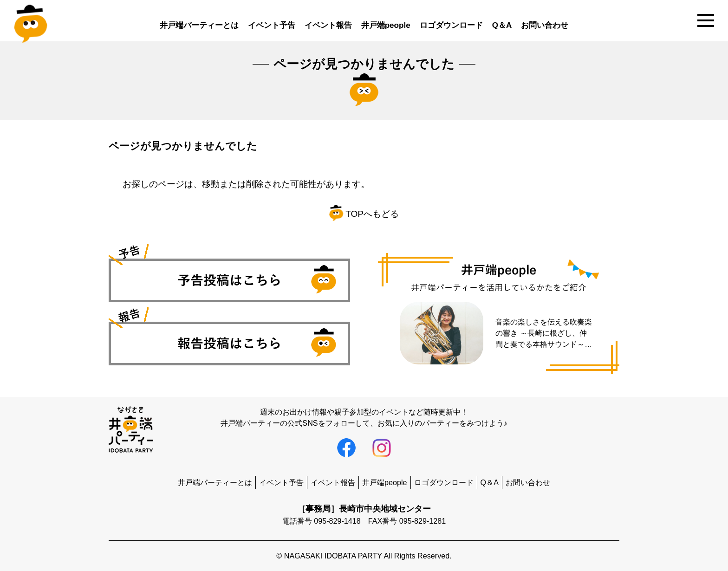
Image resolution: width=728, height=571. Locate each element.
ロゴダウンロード (451, 25)
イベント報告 (328, 25)
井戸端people (386, 25)
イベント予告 (272, 25)
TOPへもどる (364, 214)
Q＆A (502, 25)
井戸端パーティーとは (199, 25)
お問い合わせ (545, 25)
